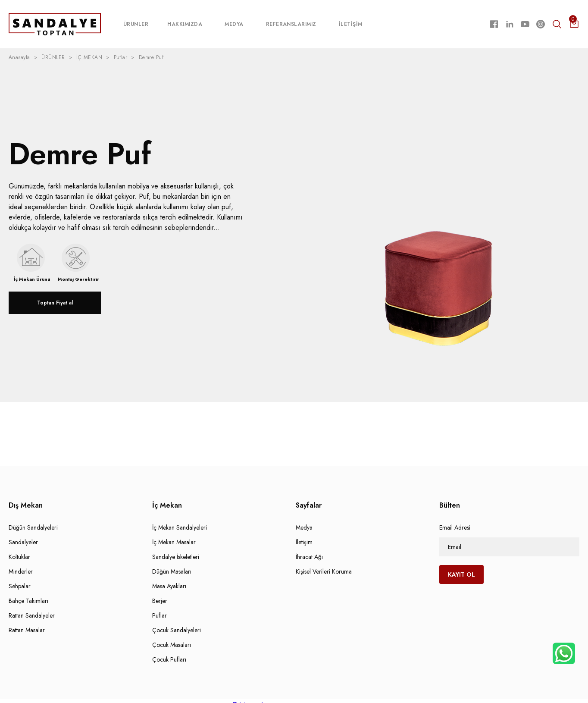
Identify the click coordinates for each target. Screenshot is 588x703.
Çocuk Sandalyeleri (177, 621)
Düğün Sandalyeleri (33, 519)
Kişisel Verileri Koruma (324, 563)
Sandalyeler (23, 534)
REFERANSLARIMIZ (291, 20)
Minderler (21, 563)
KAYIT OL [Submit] (461, 566)
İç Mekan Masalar (174, 534)
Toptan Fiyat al (55, 294)
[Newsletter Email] (509, 538)
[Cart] (574, 20)
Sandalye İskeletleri (176, 548)
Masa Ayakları (169, 577)
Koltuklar (19, 548)
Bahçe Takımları (28, 592)
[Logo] (55, 19)
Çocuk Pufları (169, 651)
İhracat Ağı (309, 548)
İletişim (304, 534)
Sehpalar (20, 577)
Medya (304, 519)
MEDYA (234, 20)
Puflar (160, 607)
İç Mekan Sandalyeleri (180, 519)
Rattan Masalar (27, 621)
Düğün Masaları (172, 563)
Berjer (160, 592)
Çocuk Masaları (172, 636)
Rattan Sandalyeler (32, 607)
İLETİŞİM (351, 20)
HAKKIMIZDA (185, 20)
